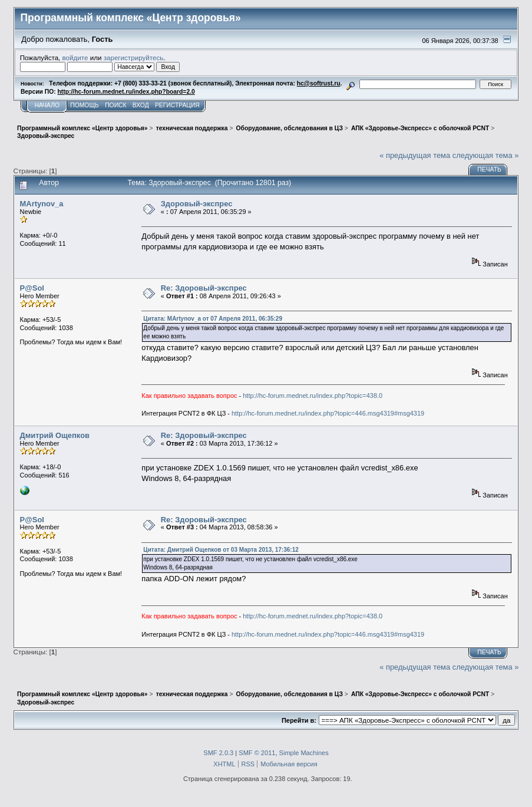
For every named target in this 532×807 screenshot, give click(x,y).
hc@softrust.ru (319, 83)
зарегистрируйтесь (134, 57)
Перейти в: (299, 720)
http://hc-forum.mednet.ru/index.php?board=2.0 (126, 92)
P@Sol (32, 288)
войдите (75, 57)
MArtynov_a (42, 204)
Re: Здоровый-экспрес (204, 288)
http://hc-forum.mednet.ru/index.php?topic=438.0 (313, 396)
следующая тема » (486, 155)
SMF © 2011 (257, 753)
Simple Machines (304, 753)
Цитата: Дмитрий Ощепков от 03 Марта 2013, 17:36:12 (221, 550)
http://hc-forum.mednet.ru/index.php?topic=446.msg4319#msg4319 (328, 413)
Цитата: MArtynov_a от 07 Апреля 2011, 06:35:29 (213, 319)
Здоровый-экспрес (197, 204)
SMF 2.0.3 (218, 753)
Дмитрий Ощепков (55, 435)
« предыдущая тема (415, 155)
